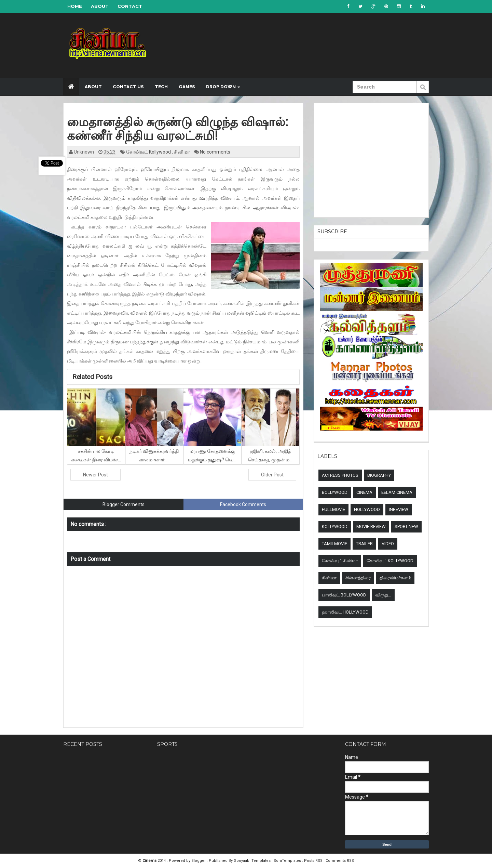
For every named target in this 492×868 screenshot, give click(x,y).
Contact (130, 6)
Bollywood (335, 492)
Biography (379, 475)
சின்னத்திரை (358, 578)
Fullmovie (333, 509)
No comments (215, 152)
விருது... (383, 595)
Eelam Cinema (397, 492)
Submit (423, 91)
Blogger (199, 861)
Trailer (364, 544)
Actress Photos (340, 475)
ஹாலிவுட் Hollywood (345, 612)
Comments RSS (340, 861)
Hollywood (367, 509)
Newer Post (95, 475)
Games (187, 87)
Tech (161, 87)
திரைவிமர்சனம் (395, 578)
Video (388, 544)
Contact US (128, 87)
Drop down (223, 87)
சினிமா (182, 152)
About (100, 6)
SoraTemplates (288, 861)
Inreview (399, 509)
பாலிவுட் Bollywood (344, 595)
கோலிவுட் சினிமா (340, 561)
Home (75, 6)
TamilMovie (334, 544)
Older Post (272, 475)
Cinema (364, 492)
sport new (406, 527)
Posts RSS (314, 861)
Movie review (371, 527)
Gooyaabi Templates (252, 861)
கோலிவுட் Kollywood (149, 152)
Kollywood (335, 527)
